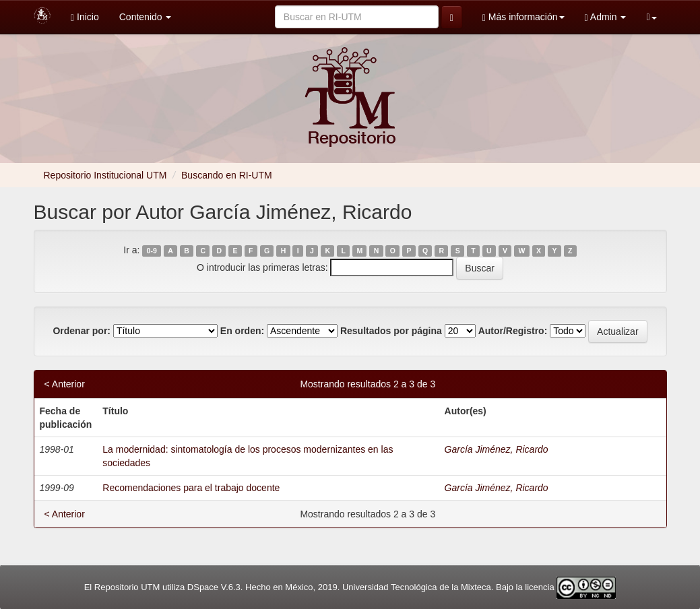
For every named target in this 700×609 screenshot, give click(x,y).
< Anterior (65, 384)
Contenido (146, 17)
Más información (523, 17)
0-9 (152, 251)
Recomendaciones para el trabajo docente (191, 488)
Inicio (85, 17)
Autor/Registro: (513, 331)
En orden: (242, 331)
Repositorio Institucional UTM (105, 175)
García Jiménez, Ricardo (497, 449)
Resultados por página (391, 331)
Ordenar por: (82, 331)
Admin (606, 17)
